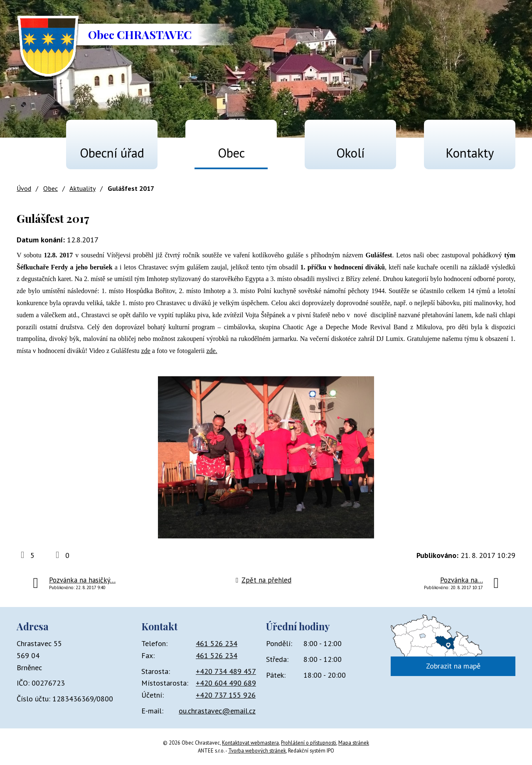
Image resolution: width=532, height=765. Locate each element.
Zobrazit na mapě (453, 666)
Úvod (27, 149)
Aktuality (83, 188)
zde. (212, 351)
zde (146, 351)
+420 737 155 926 (226, 695)
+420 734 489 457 (226, 671)
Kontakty (470, 153)
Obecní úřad (112, 153)
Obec (231, 153)
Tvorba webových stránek (257, 750)
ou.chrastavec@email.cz (217, 711)
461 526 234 (217, 643)
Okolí (350, 153)
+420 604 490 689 (226, 683)
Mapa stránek (354, 743)
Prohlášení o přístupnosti (309, 743)
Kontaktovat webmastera (250, 743)
